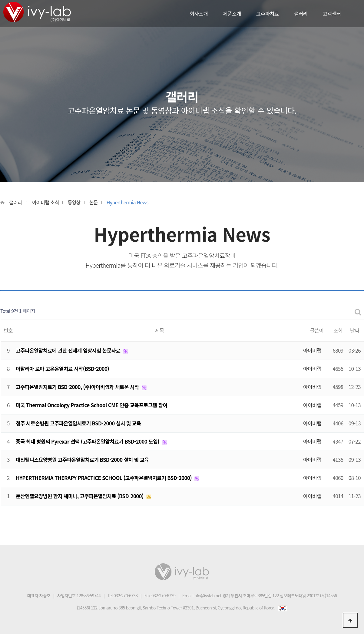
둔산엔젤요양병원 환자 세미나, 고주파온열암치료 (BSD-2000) (80, 496)
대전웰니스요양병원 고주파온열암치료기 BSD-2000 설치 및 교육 (82, 460)
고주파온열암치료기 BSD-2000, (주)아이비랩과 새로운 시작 (78, 387)
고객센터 (332, 13)
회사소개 (199, 13)
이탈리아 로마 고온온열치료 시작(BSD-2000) (62, 369)
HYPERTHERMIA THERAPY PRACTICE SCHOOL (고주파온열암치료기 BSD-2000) (104, 478)
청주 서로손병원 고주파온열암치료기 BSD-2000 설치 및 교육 (78, 423)
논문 (94, 202)
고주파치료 (268, 13)
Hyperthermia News (127, 202)
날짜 (355, 330)
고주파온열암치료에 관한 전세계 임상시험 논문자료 (69, 350)
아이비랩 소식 (45, 202)
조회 (338, 330)
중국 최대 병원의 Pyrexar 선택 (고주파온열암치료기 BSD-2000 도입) (88, 441)
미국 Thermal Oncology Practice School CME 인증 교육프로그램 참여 (92, 405)
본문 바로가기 (0, 0)
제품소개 (232, 13)
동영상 (74, 202)
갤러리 (301, 13)
